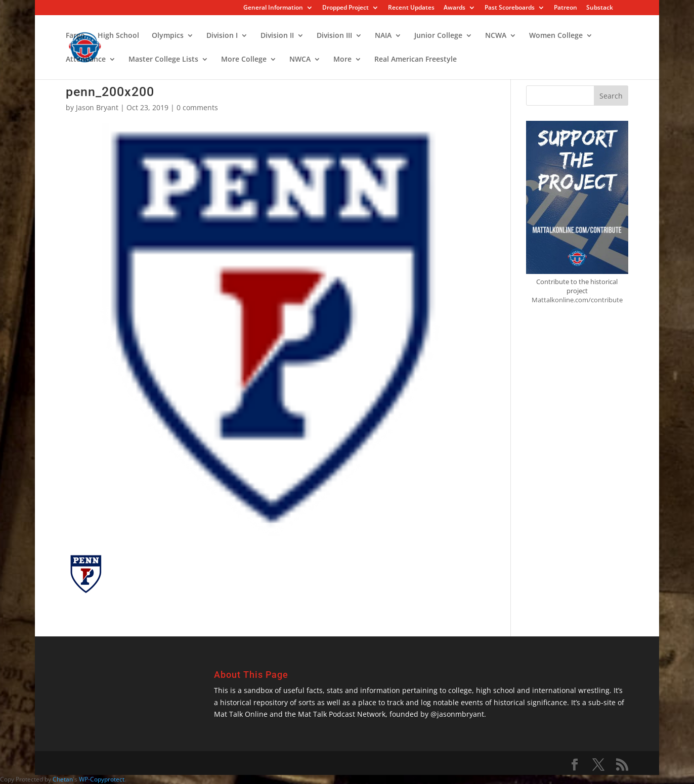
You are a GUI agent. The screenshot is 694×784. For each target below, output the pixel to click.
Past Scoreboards (510, 8)
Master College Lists (163, 60)
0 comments (197, 107)
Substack (600, 8)
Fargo (75, 36)
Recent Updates (411, 8)
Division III (334, 36)
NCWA (496, 36)
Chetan (63, 779)
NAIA (383, 36)
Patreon (566, 8)
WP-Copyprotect (102, 779)
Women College (556, 36)
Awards (454, 8)
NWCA (300, 60)
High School (118, 36)
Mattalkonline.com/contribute (577, 300)
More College (244, 60)
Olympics (168, 36)
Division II (277, 36)
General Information (273, 8)
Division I (222, 36)
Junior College (438, 36)
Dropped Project (345, 8)
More (342, 60)
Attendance (86, 60)
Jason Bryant (97, 107)
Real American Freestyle (416, 60)
